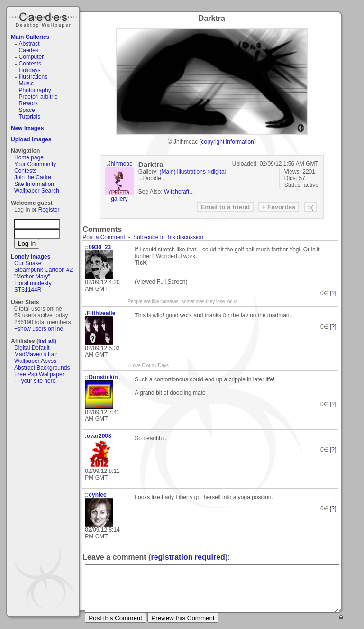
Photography (35, 90)
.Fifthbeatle (100, 313)
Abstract (29, 44)
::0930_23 (98, 247)
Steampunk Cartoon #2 (43, 270)
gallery (119, 199)
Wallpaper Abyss (35, 361)
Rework (29, 103)
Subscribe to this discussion (168, 237)
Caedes (44, 18)
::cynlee (96, 495)
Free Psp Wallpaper (39, 374)
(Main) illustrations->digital (193, 172)
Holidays (30, 70)
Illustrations (33, 77)
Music (26, 83)
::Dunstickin (101, 377)
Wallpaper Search (37, 191)
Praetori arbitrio (38, 97)
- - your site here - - (38, 381)
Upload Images (31, 139)
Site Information (34, 184)
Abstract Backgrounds (42, 368)
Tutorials (30, 117)
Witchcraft (177, 192)
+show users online (39, 329)
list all (46, 341)
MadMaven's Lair (36, 354)
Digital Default (32, 348)
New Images (27, 128)
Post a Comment (104, 237)
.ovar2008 (98, 436)
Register (49, 210)
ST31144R (28, 290)
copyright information (228, 142)
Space (27, 110)
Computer (32, 57)
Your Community (35, 164)
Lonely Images (31, 257)
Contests (30, 64)
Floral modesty (33, 283)
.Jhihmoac (119, 164)
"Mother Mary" (32, 277)
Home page (29, 157)
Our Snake (28, 263)
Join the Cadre (33, 177)
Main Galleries (30, 37)
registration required (188, 557)
